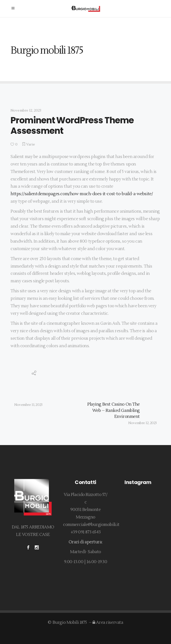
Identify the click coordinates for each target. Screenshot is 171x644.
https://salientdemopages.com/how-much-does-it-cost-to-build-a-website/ (82, 194)
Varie (31, 145)
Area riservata (108, 623)
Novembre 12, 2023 (26, 111)
